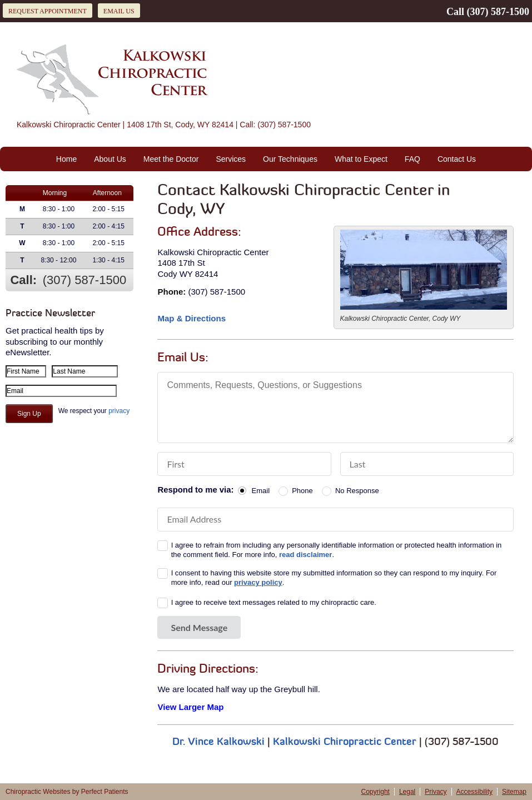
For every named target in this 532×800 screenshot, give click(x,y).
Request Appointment (48, 11)
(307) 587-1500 (498, 12)
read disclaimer (305, 555)
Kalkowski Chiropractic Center (345, 742)
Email (261, 491)
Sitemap (514, 792)
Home (66, 159)
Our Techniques (290, 159)
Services (231, 159)
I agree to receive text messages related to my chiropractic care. (274, 602)
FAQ (412, 159)
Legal (407, 792)
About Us (110, 159)
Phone (302, 491)
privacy (119, 411)
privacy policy (258, 582)
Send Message (199, 627)
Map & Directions (192, 318)
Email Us (119, 11)
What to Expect (361, 159)
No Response (357, 491)
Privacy (436, 792)
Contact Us (457, 159)
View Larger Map (190, 707)
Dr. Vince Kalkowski (218, 742)
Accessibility (474, 792)
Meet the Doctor (171, 159)
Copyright (376, 792)
